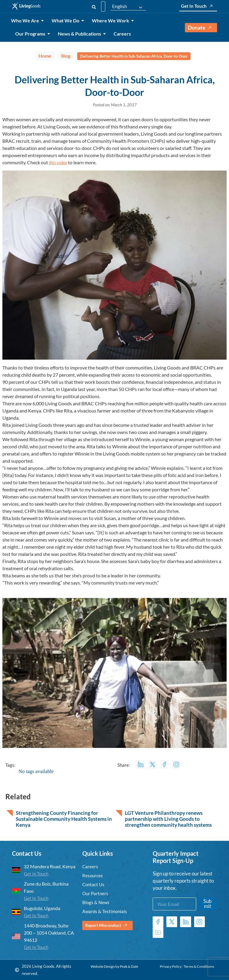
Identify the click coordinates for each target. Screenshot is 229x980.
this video (58, 162)
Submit (208, 904)
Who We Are (26, 20)
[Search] (94, 6)
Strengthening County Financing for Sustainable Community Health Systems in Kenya (64, 819)
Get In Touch (198, 6)
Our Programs (31, 34)
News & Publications (81, 34)
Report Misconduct (109, 925)
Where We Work (112, 20)
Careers (122, 34)
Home (45, 56)
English (120, 6)
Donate (201, 28)
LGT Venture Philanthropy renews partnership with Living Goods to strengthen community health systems (168, 819)
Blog (66, 56)
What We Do (66, 20)
